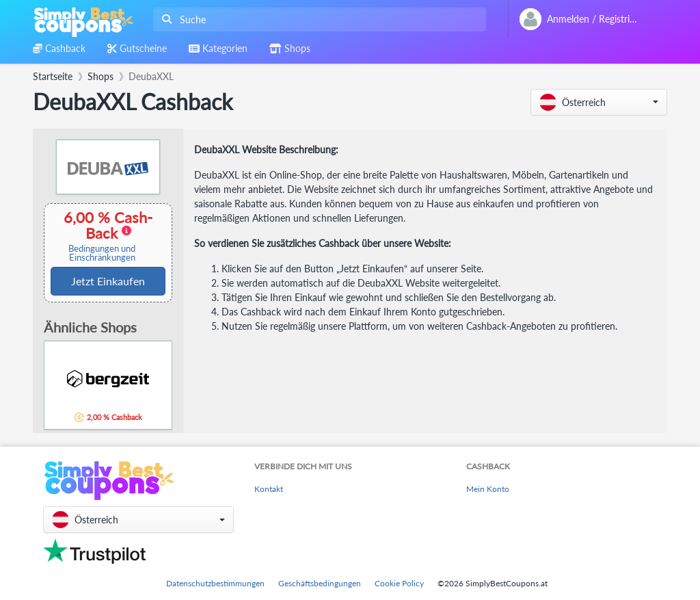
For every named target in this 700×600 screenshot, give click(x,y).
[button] (599, 102)
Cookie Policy (399, 583)
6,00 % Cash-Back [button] (102, 236)
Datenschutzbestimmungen (215, 583)
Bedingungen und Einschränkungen (102, 253)
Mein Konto (488, 489)
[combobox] (317, 19)
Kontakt (269, 489)
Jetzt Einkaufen (108, 281)
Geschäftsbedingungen (320, 583)
